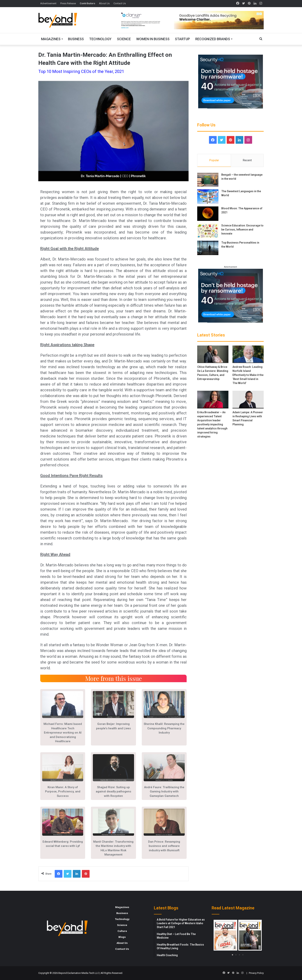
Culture (122, 931)
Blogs (122, 937)
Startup (182, 39)
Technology (100, 39)
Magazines (51, 39)
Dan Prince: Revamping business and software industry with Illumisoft (164, 846)
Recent (247, 160)
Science (124, 39)
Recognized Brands (213, 39)
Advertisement (48, 3)
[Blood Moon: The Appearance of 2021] (208, 214)
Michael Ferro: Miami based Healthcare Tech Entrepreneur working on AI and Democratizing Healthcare (63, 733)
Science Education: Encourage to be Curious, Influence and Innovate (242, 230)
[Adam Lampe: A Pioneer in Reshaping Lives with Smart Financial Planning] (248, 399)
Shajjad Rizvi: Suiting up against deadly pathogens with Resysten (113, 792)
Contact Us (120, 3)
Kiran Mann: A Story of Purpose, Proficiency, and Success (63, 792)
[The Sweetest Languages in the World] (208, 197)
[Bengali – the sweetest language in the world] (208, 180)
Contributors (87, 3)
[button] (218, 936)
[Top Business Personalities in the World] (208, 248)
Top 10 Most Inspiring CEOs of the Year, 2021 (81, 71)
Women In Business (153, 39)
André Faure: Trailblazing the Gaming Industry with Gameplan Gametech (164, 792)
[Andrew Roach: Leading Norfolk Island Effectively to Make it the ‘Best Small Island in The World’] (248, 354)
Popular (214, 160)
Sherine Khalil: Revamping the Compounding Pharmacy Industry (164, 728)
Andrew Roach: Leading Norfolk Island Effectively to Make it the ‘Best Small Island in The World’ (248, 375)
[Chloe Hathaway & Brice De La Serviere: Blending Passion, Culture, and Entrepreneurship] (213, 354)
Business (76, 39)
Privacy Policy (256, 973)
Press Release (68, 3)
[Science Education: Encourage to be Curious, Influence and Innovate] (208, 231)
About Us (104, 3)
